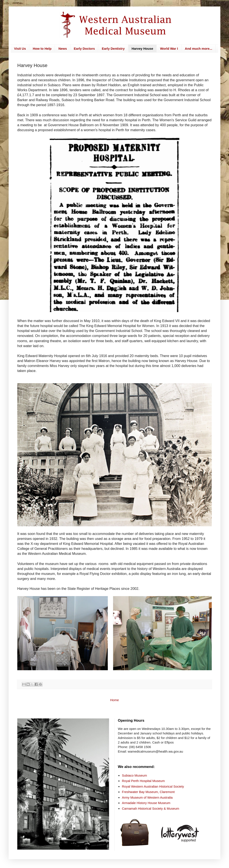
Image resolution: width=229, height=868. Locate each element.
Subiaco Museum (134, 775)
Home (114, 700)
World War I (169, 49)
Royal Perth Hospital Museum (143, 781)
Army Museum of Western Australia (147, 797)
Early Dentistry (113, 49)
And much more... (199, 49)
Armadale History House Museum (146, 803)
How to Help (42, 49)
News (63, 49)
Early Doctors (84, 49)
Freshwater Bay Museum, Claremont (148, 792)
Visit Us (20, 49)
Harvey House (142, 49)
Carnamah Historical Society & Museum (150, 808)
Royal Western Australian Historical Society (153, 786)
